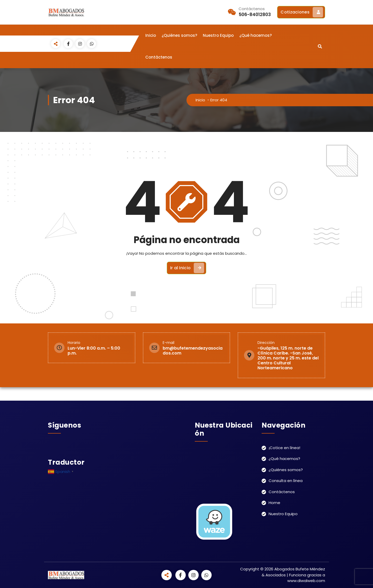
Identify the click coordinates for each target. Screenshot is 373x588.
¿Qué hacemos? (256, 35)
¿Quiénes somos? (179, 35)
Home (274, 503)
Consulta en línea (286, 481)
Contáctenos (159, 57)
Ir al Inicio (187, 268)
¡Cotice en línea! (284, 448)
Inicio (151, 35)
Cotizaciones (302, 12)
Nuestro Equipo (218, 35)
